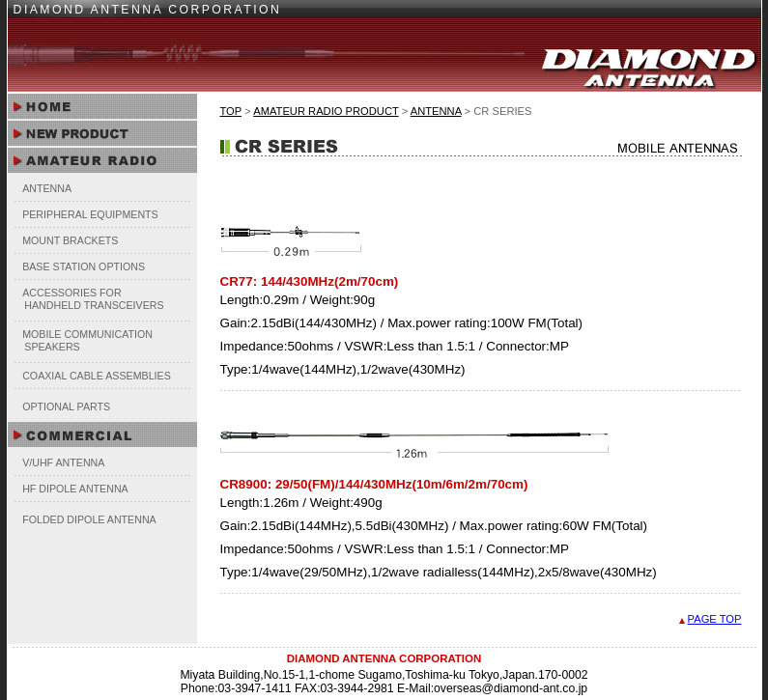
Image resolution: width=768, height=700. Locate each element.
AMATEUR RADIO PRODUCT (326, 111)
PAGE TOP (715, 619)
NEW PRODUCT (102, 133)
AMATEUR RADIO (102, 160)
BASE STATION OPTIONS (84, 266)
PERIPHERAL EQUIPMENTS (90, 214)
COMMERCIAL (102, 434)
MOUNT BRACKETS (70, 240)
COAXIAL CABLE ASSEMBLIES (97, 376)
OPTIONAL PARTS (66, 406)
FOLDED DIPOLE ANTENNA (89, 519)
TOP (231, 111)
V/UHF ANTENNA (63, 462)
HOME (102, 107)
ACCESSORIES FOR (88, 299)
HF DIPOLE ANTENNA (75, 489)
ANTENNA (47, 188)
